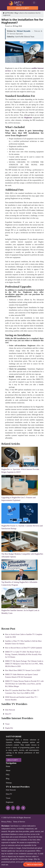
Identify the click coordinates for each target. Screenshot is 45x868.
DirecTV (8, 714)
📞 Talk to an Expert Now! (33, 865)
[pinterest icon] (23, 808)
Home (8, 766)
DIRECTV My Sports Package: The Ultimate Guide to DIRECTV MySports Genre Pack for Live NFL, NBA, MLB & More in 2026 (24, 664)
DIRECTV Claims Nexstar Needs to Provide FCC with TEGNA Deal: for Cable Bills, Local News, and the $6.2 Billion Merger (24, 684)
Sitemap (9, 783)
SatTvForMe (12, 818)
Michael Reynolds (24, 31)
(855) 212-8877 (22, 8)
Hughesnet (10, 802)
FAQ (8, 774)
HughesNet (9, 728)
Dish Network (10, 710)
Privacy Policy (6, 822)
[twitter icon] (8, 808)
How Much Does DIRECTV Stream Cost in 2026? (23, 670)
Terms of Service (19, 822)
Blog (16, 13)
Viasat (7, 724)
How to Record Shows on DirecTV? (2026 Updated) (23, 648)
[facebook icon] (13, 808)
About (8, 770)
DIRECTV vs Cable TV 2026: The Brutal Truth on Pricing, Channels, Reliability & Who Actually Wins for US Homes (23, 654)
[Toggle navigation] (34, 3)
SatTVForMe (8, 13)
